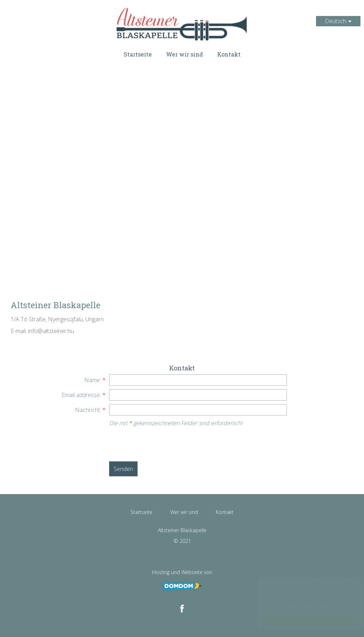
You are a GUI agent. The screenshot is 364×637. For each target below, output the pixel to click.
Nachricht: (90, 410)
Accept (304, 620)
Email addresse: (84, 395)
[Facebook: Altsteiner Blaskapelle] (182, 609)
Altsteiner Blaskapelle (182, 24)
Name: (95, 380)
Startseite (138, 54)
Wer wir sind (184, 54)
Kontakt (229, 54)
